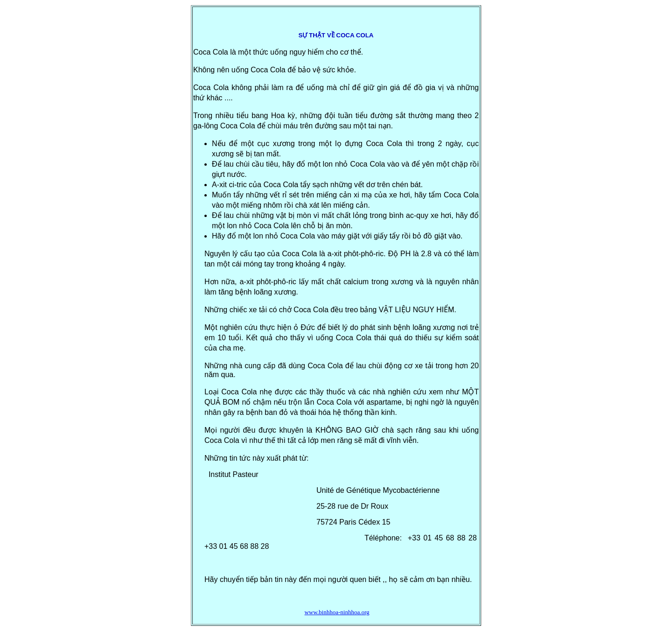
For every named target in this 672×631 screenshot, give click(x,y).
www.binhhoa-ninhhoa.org (337, 612)
